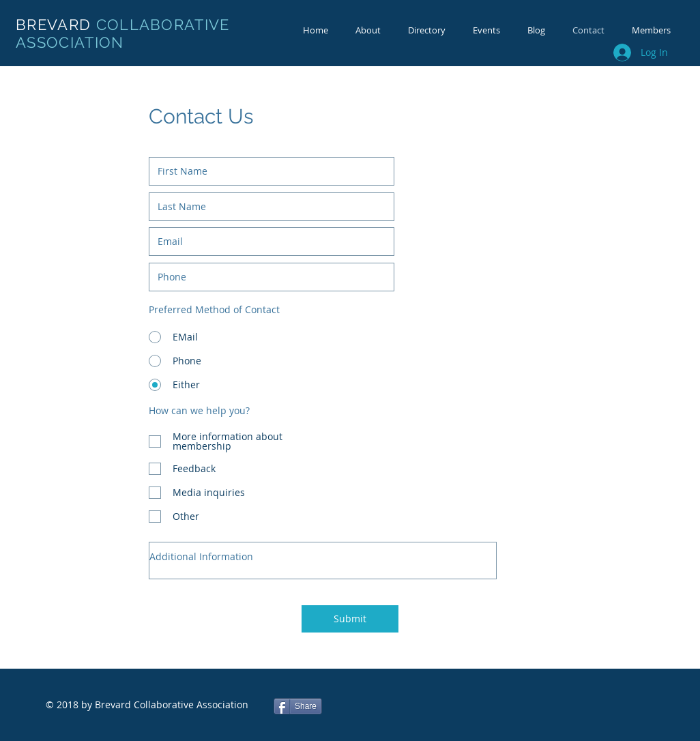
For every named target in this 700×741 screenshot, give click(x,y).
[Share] (298, 706)
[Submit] (350, 619)
